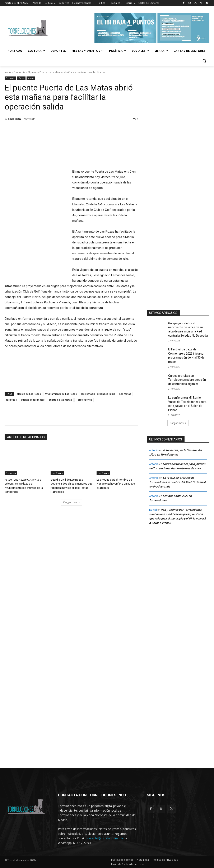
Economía (19, 72)
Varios (31, 78)
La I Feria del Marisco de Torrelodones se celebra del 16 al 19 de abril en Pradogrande (177, 482)
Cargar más (71, 501)
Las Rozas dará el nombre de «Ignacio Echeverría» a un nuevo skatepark (116, 483)
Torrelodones (84, 400)
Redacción (14, 119)
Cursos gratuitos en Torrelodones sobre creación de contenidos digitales (187, 380)
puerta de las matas (60, 400)
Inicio (8, 72)
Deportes (11, 473)
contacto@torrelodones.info (105, 838)
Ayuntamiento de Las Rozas (61, 394)
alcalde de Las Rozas (29, 394)
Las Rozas (57, 473)
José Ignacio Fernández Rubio (98, 394)
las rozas (11, 400)
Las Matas (125, 394)
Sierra (21, 78)
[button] (204, 61)
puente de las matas (33, 400)
